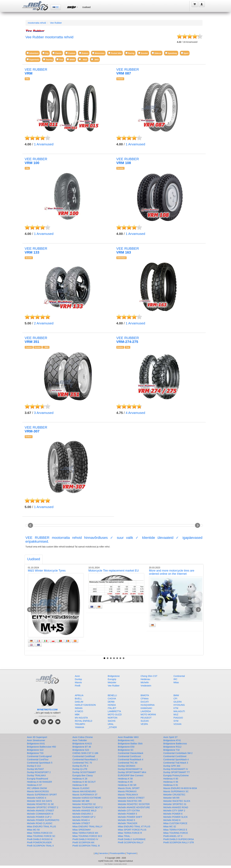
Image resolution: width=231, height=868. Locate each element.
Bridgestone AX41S (82, 744)
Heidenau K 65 (125, 782)
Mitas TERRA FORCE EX (40, 833)
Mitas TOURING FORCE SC (41, 836)
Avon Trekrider (80, 740)
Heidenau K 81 (171, 785)
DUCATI (145, 702)
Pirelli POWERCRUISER (39, 842)
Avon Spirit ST (170, 737)
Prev (30, 525)
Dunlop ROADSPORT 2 (39, 772)
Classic (57, 53)
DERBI (111, 702)
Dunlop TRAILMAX (37, 775)
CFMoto (145, 699)
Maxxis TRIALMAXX (128, 795)
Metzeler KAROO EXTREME (87, 798)
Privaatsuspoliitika (117, 853)
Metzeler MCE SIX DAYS (40, 801)
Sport (185, 53)
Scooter (143, 53)
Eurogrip (112, 679)
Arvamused (44, 144)
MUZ (176, 715)
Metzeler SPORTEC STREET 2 (43, 807)
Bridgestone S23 (81, 750)
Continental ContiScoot (129, 756)
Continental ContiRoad (84, 756)
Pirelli (78, 686)
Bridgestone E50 (126, 747)
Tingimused (131, 853)
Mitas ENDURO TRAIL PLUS (42, 827)
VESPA (144, 724)
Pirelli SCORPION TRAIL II (40, 846)
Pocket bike (115, 53)
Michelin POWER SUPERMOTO (43, 820)
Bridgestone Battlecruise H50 (42, 747)
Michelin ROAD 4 (81, 820)
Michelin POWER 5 (128, 814)
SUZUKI (145, 721)
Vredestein (146, 686)
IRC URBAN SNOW (37, 788)
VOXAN (177, 724)
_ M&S (83, 59)
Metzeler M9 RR (171, 798)
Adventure (33, 53)
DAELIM (79, 702)
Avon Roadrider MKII (128, 737)
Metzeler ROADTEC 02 (84, 804)
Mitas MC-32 (170, 827)
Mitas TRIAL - (125, 836)
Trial (60, 59)
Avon (77, 676)
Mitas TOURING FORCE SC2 (87, 836)
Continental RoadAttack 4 (131, 759)
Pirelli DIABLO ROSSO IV (85, 839)
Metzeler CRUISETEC (174, 795)
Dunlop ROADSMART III (130, 769)
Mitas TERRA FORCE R (130, 833)
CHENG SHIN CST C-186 (85, 753)
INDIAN (79, 708)
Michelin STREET (81, 823)
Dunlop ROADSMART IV (176, 769)
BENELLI (112, 695)
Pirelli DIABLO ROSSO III (40, 839)
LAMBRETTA (114, 711)
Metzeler (112, 682)
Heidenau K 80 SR (127, 785)
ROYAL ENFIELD (84, 721)
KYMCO (79, 711)
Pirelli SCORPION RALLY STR (179, 842)
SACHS (112, 721)
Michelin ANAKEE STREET (41, 811)
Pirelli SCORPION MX (84, 842)
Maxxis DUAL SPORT (129, 788)
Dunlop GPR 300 (172, 766)
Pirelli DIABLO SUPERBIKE (132, 839)
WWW (71, 59)
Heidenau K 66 (171, 782)
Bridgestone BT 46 (82, 747)
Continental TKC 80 (128, 763)
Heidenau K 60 (171, 779)
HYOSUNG (179, 705)
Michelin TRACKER (128, 823)
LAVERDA (146, 711)
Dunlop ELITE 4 (80, 766)
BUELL (78, 699)
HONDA (112, 705)
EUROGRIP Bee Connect (131, 775)
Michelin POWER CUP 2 (39, 817)
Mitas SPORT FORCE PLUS (132, 830)
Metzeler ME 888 (81, 801)
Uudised (86, 7)
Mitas (176, 682)
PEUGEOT (146, 718)
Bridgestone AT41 (172, 740)
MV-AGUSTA (81, 718)
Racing (130, 53)
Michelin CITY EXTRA (129, 811)
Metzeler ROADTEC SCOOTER (134, 804)
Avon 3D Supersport (37, 737)
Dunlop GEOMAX (127, 766)
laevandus (104, 853)
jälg (96, 853)
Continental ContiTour (38, 759)
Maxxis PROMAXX (127, 791)
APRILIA (79, 695)
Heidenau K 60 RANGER (40, 782)
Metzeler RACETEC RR (130, 801)
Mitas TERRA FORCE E (175, 830)
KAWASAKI (146, 708)
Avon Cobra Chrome (83, 737)
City (46, 53)
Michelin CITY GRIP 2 (174, 811)
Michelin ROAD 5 (126, 820)
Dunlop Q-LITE (80, 769)
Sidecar (157, 53)
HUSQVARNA (148, 705)
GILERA (178, 702)
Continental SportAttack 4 (176, 759)
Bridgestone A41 (126, 740)
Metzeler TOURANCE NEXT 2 (88, 807)
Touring (48, 59)
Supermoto (33, 59)
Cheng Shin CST (149, 676)
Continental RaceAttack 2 (85, 759)
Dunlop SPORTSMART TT (177, 772)
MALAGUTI (179, 711)
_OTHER (112, 727)
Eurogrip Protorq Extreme (176, 775)
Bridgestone (114, 676)
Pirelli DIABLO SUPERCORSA (179, 839)
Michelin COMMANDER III (40, 814)
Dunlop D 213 (34, 766)
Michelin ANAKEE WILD (84, 811)
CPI (175, 699)
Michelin (145, 682)
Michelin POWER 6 (173, 814)
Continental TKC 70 (82, 763)
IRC (175, 679)
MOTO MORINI (148, 715)
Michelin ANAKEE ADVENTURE (134, 807)
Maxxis (78, 682)
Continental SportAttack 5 (40, 763)
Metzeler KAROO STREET (131, 798)
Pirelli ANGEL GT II (173, 836)
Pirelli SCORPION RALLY (131, 842)
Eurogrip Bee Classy (83, 775)
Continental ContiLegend (39, 756)
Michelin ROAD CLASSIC (40, 823)
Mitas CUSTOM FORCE (175, 823)
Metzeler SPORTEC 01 (175, 804)
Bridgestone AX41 (36, 744)
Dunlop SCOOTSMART (84, 772)
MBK (77, 715)
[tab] (34, 559)
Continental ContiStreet (175, 756)
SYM (176, 721)
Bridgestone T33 (35, 753)
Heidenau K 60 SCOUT (84, 782)
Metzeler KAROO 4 (37, 798)
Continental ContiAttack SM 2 (178, 753)
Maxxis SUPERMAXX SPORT (42, 795)
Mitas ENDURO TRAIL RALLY (88, 827)
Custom (70, 53)
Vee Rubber (56, 23)
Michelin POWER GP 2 (84, 817)
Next (198, 525)
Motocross (98, 53)
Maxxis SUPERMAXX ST (85, 795)
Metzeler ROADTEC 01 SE (40, 804)
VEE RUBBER (36, 71)
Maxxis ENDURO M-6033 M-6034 (180, 788)
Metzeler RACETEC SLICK (177, 801)
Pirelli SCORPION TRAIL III (86, 846)
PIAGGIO (178, 718)
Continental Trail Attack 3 (176, 763)
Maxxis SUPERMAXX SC (176, 791)
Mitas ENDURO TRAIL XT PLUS (134, 827)
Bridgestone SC (126, 750)
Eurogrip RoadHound (38, 779)
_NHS (95, 59)
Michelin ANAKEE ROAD (176, 807)
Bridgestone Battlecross (175, 744)
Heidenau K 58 (125, 779)
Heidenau (145, 679)
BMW (176, 695)
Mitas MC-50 (33, 830)
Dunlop (78, 679)
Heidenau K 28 (80, 779)
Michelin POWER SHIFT (130, 817)
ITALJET (112, 708)
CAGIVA (112, 699)
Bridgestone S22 (35, 750)
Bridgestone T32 (172, 750)
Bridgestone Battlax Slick (130, 744)
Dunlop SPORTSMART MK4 (132, 772)
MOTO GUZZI (115, 715)
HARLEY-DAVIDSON (85, 705)
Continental (179, 676)
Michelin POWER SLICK (176, 817)
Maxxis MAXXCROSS (38, 791)
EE (56, 7)
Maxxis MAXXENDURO (84, 791)
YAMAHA (80, 727)
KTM (176, 708)
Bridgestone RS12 (172, 747)
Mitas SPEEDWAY (82, 830)
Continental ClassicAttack (131, 753)
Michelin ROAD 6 (172, 820)
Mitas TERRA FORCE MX (85, 833)
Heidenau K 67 (35, 785)
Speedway (171, 53)
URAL (111, 724)
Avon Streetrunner (36, 740)
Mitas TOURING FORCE (176, 833)
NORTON (113, 718)
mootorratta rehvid (37, 23)
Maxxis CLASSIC (81, 788)
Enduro (84, 53)
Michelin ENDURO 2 (83, 814)
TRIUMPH (80, 724)
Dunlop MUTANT (36, 769)
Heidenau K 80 (80, 785)
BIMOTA (145, 695)
